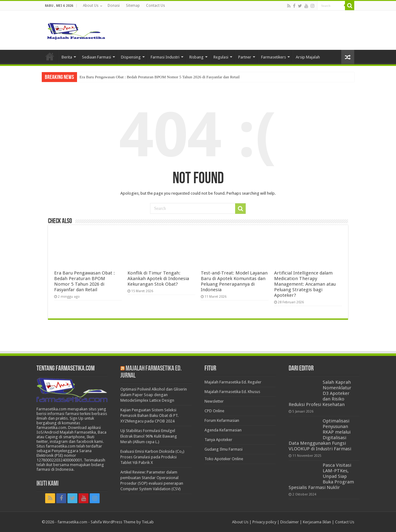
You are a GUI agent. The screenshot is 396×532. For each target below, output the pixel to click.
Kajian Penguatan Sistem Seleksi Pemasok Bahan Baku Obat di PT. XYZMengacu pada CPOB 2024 (149, 415)
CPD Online (214, 411)
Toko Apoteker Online (224, 459)
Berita (67, 57)
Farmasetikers (273, 57)
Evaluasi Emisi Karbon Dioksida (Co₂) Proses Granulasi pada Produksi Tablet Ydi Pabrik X (152, 457)
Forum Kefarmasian (222, 420)
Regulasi (221, 57)
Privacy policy (264, 522)
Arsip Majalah (308, 57)
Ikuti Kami (47, 484)
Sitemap (133, 6)
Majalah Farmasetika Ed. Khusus (232, 392)
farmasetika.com (72, 522)
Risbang (196, 57)
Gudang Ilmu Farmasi (224, 449)
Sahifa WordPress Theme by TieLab (122, 522)
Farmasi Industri (165, 57)
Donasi (114, 6)
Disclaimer (290, 522)
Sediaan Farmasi (97, 57)
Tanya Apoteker (218, 440)
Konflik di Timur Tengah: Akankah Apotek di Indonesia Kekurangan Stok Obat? (158, 279)
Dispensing (131, 57)
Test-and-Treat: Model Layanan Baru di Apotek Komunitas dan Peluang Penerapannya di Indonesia (234, 281)
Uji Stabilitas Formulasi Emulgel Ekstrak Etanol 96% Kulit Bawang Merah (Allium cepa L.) (149, 436)
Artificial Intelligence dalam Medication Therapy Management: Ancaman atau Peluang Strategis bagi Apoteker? (305, 284)
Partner (245, 57)
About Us (91, 6)
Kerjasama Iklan (317, 522)
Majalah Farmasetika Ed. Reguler (233, 382)
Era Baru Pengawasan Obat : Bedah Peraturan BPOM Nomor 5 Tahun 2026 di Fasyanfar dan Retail (160, 77)
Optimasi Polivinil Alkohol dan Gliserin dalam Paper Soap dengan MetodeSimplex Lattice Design (154, 395)
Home (50, 56)
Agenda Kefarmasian (223, 430)
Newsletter (214, 401)
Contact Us (155, 6)
